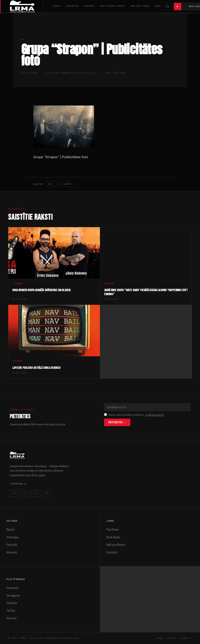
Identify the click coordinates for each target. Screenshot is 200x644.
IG (25, 493)
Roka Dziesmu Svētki (112, 6)
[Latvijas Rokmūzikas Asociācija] (26, 6)
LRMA (158, 6)
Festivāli (12, 545)
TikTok (11, 611)
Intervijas (73, 6)
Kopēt (68, 184)
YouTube (12, 603)
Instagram (13, 596)
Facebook (13, 588)
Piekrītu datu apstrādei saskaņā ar (134, 415)
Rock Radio (113, 537)
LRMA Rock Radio (140, 6)
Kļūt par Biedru (116, 545)
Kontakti (112, 552)
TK (47, 493)
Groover (12, 618)
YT (36, 493)
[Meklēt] (168, 6)
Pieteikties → (117, 422)
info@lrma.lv (18, 484)
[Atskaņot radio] (178, 6)
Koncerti (90, 6)
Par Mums (113, 530)
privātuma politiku (155, 415)
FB (50, 184)
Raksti (57, 6)
